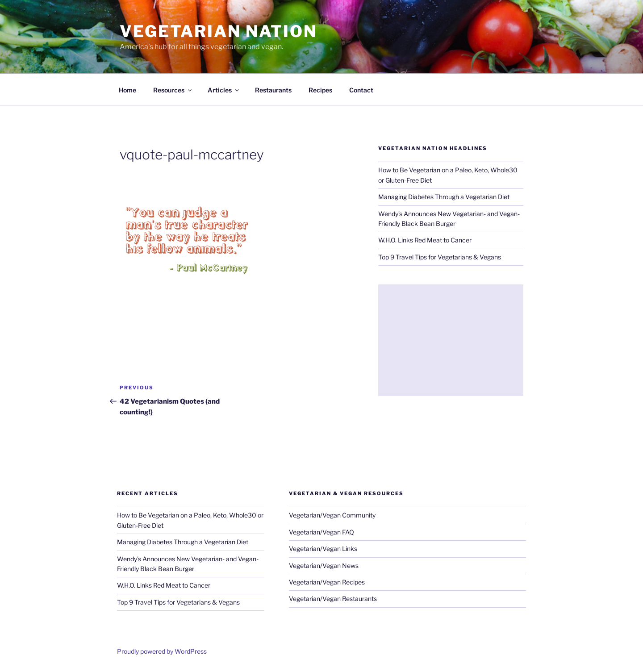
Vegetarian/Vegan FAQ (321, 532)
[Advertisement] (451, 340)
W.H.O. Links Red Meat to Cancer (425, 240)
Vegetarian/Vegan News (324, 566)
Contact (361, 90)
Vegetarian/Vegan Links (323, 549)
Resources (173, 90)
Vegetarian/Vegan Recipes (327, 582)
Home (127, 90)
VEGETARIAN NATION (218, 31)
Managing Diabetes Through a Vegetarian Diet (444, 197)
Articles (224, 90)
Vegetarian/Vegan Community (332, 515)
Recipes (320, 90)
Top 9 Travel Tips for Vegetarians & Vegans (440, 257)
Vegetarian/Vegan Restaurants (333, 599)
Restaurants (273, 90)
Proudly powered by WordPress (162, 651)
